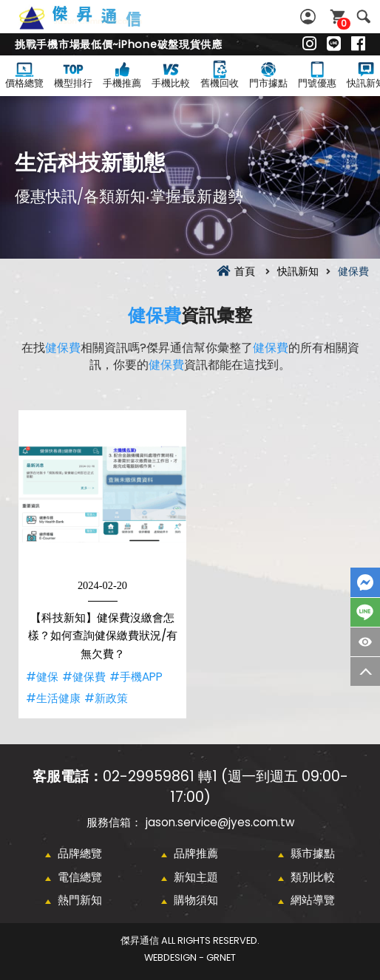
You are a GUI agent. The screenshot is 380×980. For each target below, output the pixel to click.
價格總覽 (24, 74)
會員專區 (310, 17)
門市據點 (268, 74)
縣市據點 (313, 853)
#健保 (42, 677)
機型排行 (73, 74)
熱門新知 (80, 900)
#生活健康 (53, 698)
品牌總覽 (80, 853)
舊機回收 (220, 74)
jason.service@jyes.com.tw (220, 822)
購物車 (342, 23)
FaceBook (365, 582)
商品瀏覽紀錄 (365, 642)
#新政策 (106, 698)
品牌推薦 (196, 853)
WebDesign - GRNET (190, 957)
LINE (365, 612)
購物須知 (196, 900)
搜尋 (363, 17)
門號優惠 (317, 74)
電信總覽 (80, 877)
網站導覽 (313, 900)
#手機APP (136, 677)
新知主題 (196, 877)
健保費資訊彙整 (96, 26)
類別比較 (313, 877)
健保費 (155, 315)
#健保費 (84, 677)
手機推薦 (122, 74)
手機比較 (171, 74)
